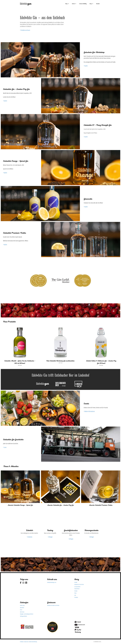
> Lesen (5, 447)
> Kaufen (86, 66)
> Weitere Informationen (89, 411)
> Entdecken (30, 537)
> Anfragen (50, 537)
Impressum (26, 642)
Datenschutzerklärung (33, 642)
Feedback (22, 642)
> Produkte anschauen (25, 30)
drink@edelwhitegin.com (52, 582)
